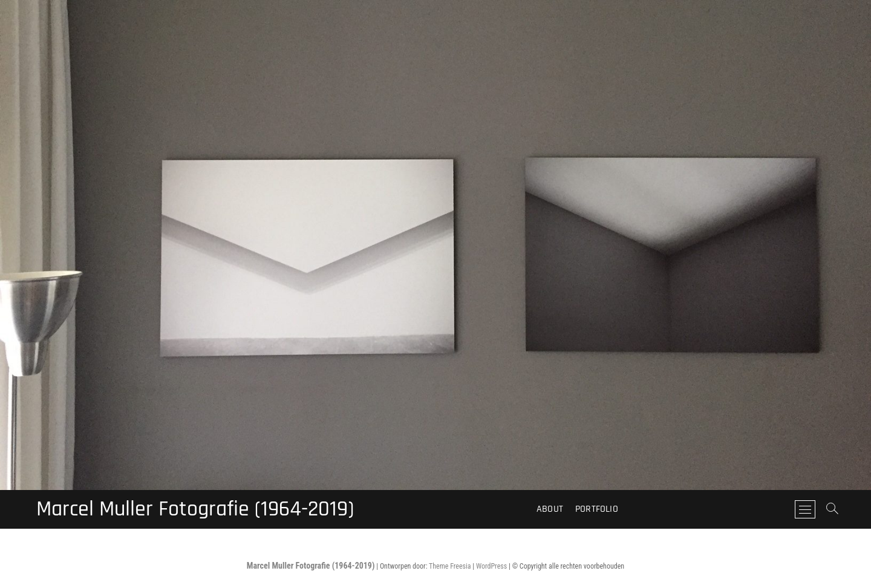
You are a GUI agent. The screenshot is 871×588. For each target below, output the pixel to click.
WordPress (491, 566)
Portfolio (597, 509)
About (550, 509)
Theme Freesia (450, 566)
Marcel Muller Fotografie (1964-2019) (195, 509)
